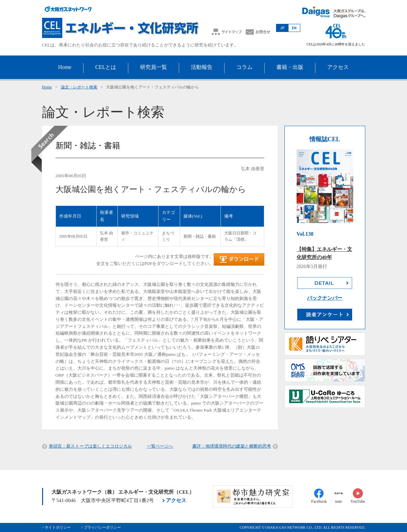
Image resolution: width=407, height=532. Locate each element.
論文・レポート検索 (79, 87)
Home (47, 87)
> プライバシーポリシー (101, 527)
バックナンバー (325, 298)
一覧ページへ (160, 446)
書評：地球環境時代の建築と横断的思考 (232, 446)
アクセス (176, 500)
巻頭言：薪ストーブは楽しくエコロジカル (90, 446)
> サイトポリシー (57, 527)
